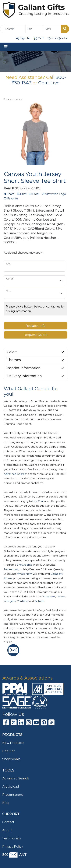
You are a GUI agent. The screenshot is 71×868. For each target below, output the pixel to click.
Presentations (13, 795)
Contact (8, 822)
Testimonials (12, 838)
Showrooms (11, 759)
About (7, 830)
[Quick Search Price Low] (34, 29)
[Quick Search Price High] (52, 29)
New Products (13, 743)
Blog (6, 803)
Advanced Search (16, 778)
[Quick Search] (13, 29)
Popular (9, 751)
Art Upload (11, 787)
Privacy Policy (13, 847)
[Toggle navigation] (6, 47)
